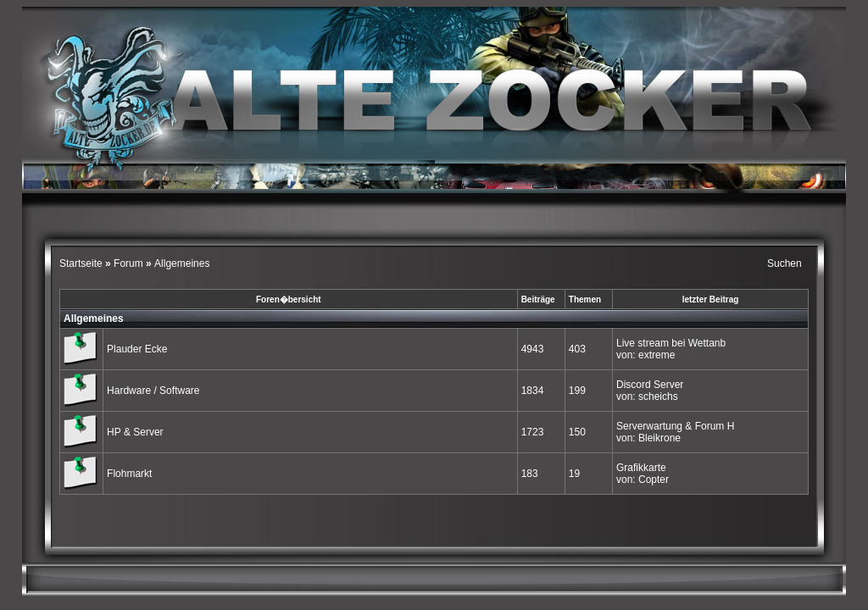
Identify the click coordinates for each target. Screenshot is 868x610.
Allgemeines (94, 319)
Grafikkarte (641, 468)
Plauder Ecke (137, 349)
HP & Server (135, 432)
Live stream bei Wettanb (671, 343)
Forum (128, 263)
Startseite (82, 263)
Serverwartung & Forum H (675, 426)
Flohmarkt (129, 474)
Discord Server (650, 385)
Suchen (785, 263)
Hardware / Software (153, 391)
